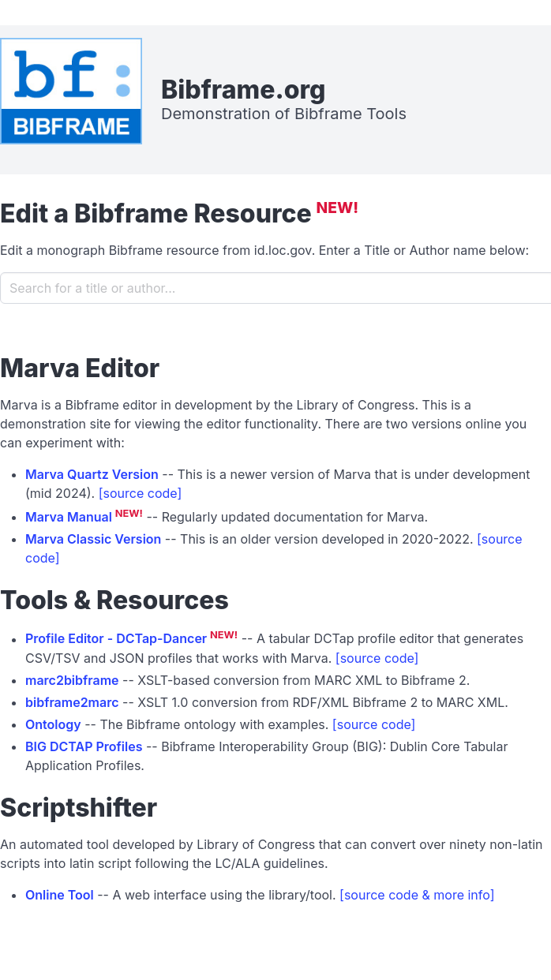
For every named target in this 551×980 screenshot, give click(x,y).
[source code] (141, 493)
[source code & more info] (417, 895)
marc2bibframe (72, 680)
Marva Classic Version (93, 539)
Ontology (53, 724)
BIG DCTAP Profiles (84, 746)
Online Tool (60, 895)
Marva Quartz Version (92, 474)
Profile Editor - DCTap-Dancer (116, 639)
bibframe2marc (72, 702)
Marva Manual (69, 517)
